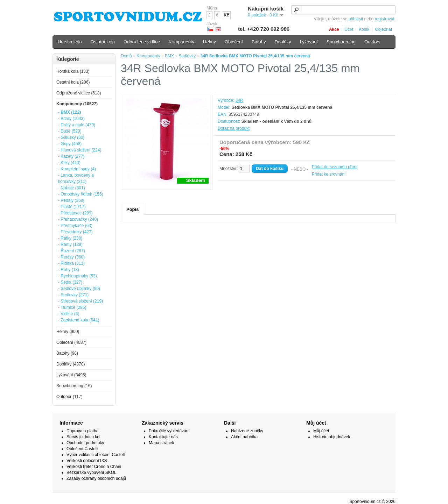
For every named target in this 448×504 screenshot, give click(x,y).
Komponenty (148, 56)
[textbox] (343, 10)
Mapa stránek (162, 443)
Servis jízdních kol (83, 437)
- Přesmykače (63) (75, 226)
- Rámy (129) (70, 244)
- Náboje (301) (72, 188)
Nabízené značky (247, 431)
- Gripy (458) (70, 144)
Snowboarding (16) (74, 386)
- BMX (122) (69, 112)
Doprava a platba (82, 431)
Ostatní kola (103, 42)
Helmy (209, 42)
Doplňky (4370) (71, 364)
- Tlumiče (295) (72, 307)
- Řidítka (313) (71, 263)
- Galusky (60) (71, 137)
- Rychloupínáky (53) (78, 276)
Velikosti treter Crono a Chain (94, 467)
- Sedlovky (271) (73, 295)
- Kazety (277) (71, 156)
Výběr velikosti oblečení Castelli (96, 455)
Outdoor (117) (69, 397)
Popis (132, 209)
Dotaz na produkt (234, 128)
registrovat (385, 19)
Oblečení (234, 42)
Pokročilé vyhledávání (169, 431)
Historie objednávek (332, 437)
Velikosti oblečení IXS (87, 461)
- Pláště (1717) (72, 207)
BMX (169, 56)
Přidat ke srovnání (329, 174)
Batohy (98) (67, 353)
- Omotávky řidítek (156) (81, 194)
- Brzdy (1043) (71, 119)
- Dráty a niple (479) (77, 125)
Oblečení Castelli (82, 449)
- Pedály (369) (71, 200)
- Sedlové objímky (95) (79, 289)
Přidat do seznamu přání (335, 167)
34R (239, 100)
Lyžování (309, 42)
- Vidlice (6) (69, 314)
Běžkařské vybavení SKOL (92, 473)
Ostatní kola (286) (73, 82)
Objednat (383, 29)
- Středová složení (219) (80, 301)
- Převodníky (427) (75, 232)
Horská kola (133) (73, 71)
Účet (349, 29)
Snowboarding (341, 42)
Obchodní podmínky (85, 443)
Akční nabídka (244, 437)
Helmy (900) (68, 332)
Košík (364, 29)
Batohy (259, 42)
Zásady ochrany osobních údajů (96, 478)
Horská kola (70, 42)
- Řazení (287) (72, 251)
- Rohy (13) (69, 270)
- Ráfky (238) (70, 238)
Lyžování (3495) (71, 375)
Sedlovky (187, 56)
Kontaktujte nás (163, 437)
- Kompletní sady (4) (77, 169)
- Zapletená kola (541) (79, 320)
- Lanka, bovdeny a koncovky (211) (76, 178)
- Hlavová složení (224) (80, 150)
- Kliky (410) (69, 163)
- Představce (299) (75, 213)
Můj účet (321, 431)
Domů (126, 56)
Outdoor (373, 42)
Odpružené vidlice (142, 42)
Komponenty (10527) (77, 104)
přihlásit (356, 19)
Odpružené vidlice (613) (79, 93)
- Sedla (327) (70, 282)
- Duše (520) (70, 131)
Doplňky (283, 42)
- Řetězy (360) (71, 257)
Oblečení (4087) (71, 342)
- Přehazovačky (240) (78, 219)
